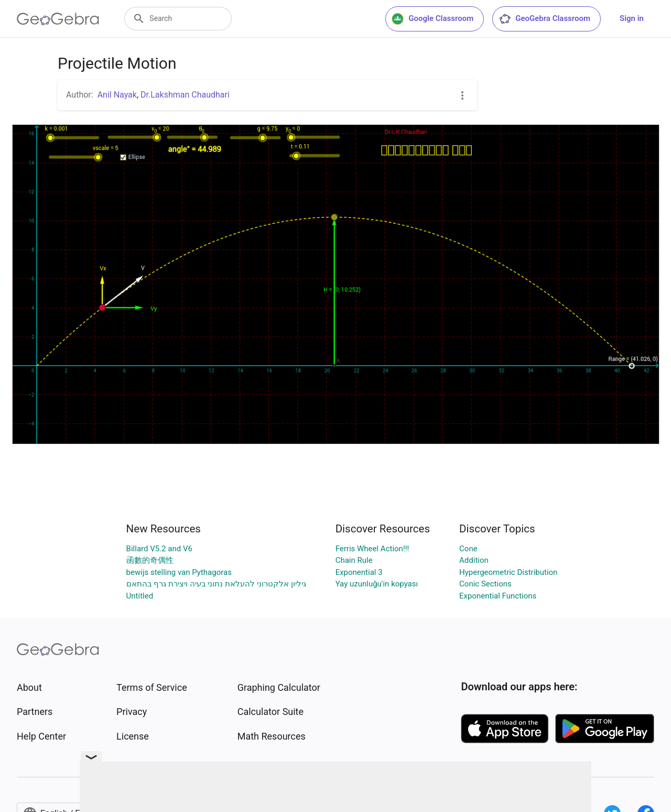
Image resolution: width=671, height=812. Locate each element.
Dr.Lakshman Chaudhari (185, 95)
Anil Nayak (117, 95)
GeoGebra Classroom (544, 19)
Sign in (632, 18)
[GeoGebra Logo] (58, 19)
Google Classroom (432, 19)
